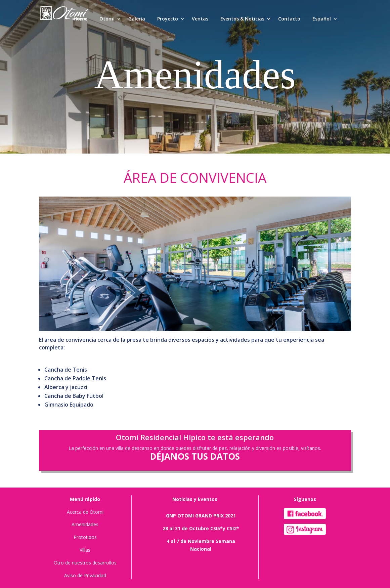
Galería (137, 19)
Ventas (200, 19)
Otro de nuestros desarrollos (85, 563)
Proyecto (168, 19)
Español (322, 19)
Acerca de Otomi (85, 512)
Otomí (107, 19)
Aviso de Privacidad (85, 575)
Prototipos (85, 537)
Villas (85, 550)
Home (80, 19)
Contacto (289, 19)
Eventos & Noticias (242, 19)
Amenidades (85, 524)
